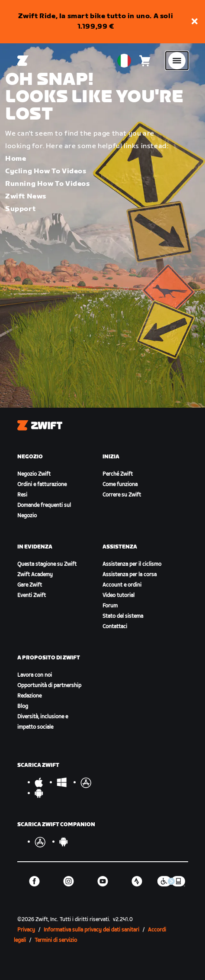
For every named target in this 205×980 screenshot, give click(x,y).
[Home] (23, 61)
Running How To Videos (48, 184)
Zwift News (26, 196)
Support (20, 209)
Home (16, 159)
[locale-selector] (124, 61)
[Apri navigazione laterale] (177, 61)
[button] (195, 22)
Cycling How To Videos (46, 171)
